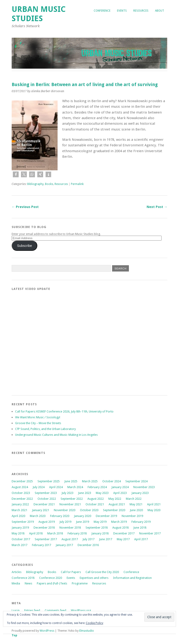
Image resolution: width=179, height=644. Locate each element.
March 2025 (90, 481)
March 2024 (75, 487)
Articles (17, 572)
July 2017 (88, 539)
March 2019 (119, 522)
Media (16, 583)
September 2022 (72, 499)
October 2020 (89, 510)
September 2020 (114, 510)
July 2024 (39, 487)
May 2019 (100, 522)
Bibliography (35, 184)
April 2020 (18, 516)
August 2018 (120, 528)
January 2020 (83, 516)
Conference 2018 (23, 578)
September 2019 (23, 522)
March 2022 (134, 499)
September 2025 (49, 481)
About (160, 11)
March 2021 (19, 510)
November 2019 (132, 516)
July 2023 (67, 493)
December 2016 (88, 545)
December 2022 (22, 499)
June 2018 (140, 528)
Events (122, 11)
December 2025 (22, 481)
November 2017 (150, 533)
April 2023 (120, 493)
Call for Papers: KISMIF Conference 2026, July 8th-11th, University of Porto (64, 411)
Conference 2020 (51, 578)
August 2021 (117, 504)
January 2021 (41, 510)
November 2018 (70, 528)
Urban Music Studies (39, 14)
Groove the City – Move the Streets (38, 423)
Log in (16, 610)
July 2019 (65, 522)
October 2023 (21, 493)
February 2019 (141, 522)
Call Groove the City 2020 (102, 572)
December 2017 (124, 533)
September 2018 (97, 528)
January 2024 (120, 487)
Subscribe (24, 246)
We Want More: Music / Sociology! (38, 417)
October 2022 (47, 499)
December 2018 (44, 528)
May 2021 (136, 504)
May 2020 (154, 510)
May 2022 (115, 499)
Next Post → (157, 207)
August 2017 (70, 539)
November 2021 (70, 504)
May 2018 (18, 533)
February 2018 (77, 533)
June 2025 (71, 481)
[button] (16, 174)
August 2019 (47, 522)
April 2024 (56, 487)
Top (14, 635)
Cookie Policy (95, 623)
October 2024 (112, 481)
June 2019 (83, 522)
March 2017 (19, 545)
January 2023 (140, 493)
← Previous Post (25, 207)
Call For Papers (71, 572)
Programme (80, 583)
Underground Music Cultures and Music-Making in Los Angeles (56, 435)
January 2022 (20, 504)
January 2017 (64, 545)
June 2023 (85, 493)
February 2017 (41, 545)
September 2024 (136, 481)
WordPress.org (81, 610)
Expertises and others (94, 578)
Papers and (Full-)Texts (52, 583)
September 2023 (46, 493)
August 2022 (96, 499)
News (28, 583)
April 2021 (154, 504)
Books (49, 184)
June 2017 (106, 539)
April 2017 (141, 539)
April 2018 (36, 533)
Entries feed (32, 610)
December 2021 (44, 504)
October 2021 (95, 504)
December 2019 (106, 516)
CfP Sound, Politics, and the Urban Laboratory (45, 429)
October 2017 (21, 539)
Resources (141, 11)
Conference (102, 11)
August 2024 (20, 487)
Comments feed (55, 610)
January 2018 (100, 533)
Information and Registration (132, 578)
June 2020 (136, 510)
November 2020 (65, 510)
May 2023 (102, 493)
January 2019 (20, 528)
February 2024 (97, 487)
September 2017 (46, 539)
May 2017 (123, 539)
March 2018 (55, 533)
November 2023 (144, 487)
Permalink (77, 184)
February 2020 (60, 516)
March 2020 (38, 516)
